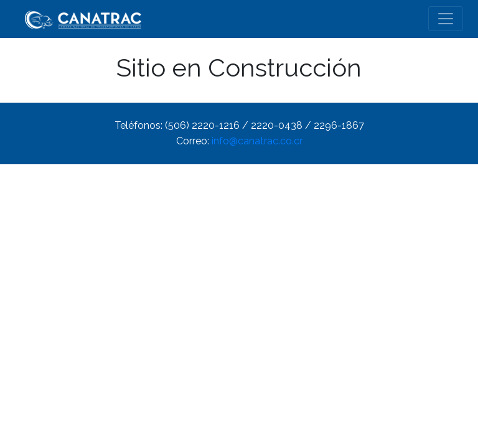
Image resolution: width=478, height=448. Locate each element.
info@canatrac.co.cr (257, 141)
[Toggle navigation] (446, 19)
